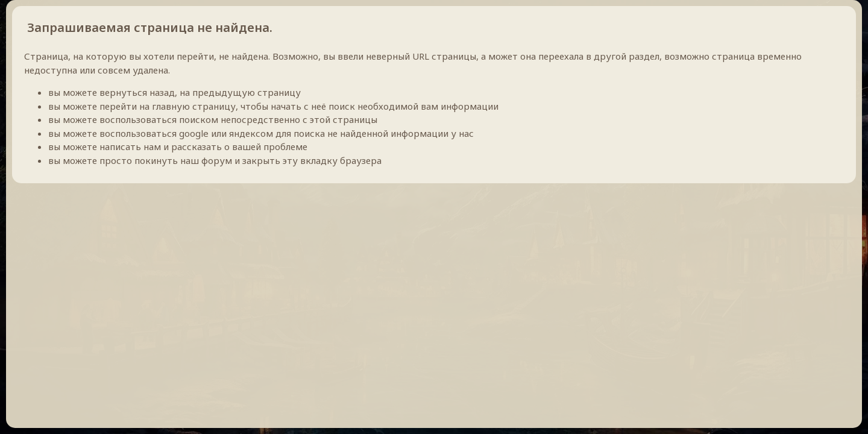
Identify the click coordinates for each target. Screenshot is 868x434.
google (194, 133)
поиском (199, 119)
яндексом (251, 133)
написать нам (130, 146)
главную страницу (194, 106)
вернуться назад (137, 92)
